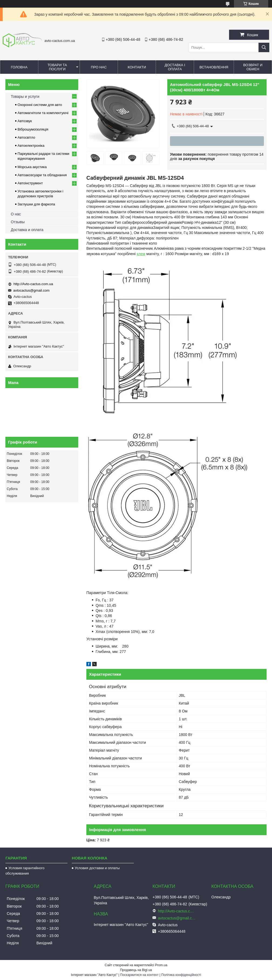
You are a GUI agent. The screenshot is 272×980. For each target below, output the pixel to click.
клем (141, 254)
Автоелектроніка (31, 146)
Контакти (137, 67)
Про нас (99, 67)
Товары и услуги (25, 96)
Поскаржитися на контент (139, 975)
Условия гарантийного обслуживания (25, 871)
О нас (16, 214)
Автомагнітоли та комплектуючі (43, 113)
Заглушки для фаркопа (36, 204)
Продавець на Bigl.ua (136, 970)
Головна (19, 67)
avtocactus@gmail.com (31, 290)
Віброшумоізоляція (33, 129)
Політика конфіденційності (181, 975)
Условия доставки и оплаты (97, 868)
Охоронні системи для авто (40, 105)
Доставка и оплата (27, 230)
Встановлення (214, 67)
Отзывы (18, 222)
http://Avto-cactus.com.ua (33, 284)
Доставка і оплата (175, 67)
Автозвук (25, 121)
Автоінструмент (30, 183)
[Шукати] (264, 47)
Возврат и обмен (253, 67)
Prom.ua (161, 965)
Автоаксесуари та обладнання (42, 175)
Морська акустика (32, 167)
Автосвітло (26, 137)
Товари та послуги (57, 67)
